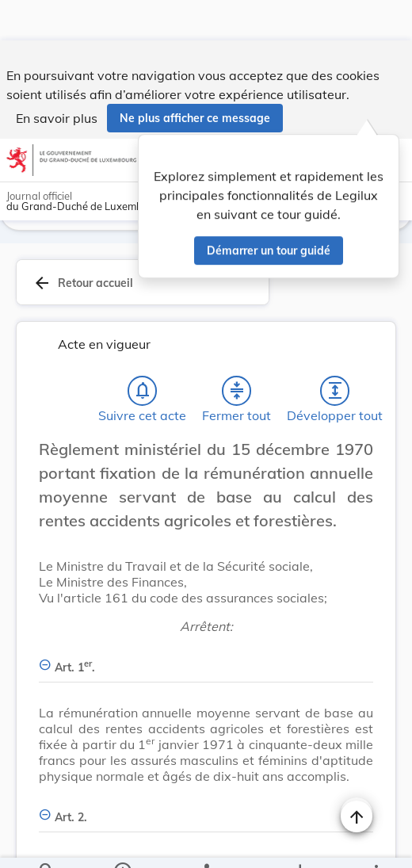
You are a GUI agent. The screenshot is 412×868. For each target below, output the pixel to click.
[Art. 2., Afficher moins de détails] (206, 771)
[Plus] (376, 843)
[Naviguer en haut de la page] (357, 776)
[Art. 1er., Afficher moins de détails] (206, 621)
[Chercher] (47, 843)
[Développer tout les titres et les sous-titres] (335, 354)
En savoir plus (57, 78)
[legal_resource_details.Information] (122, 843)
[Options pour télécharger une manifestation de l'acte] (300, 843)
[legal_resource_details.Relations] (206, 843)
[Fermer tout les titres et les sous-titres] (237, 354)
